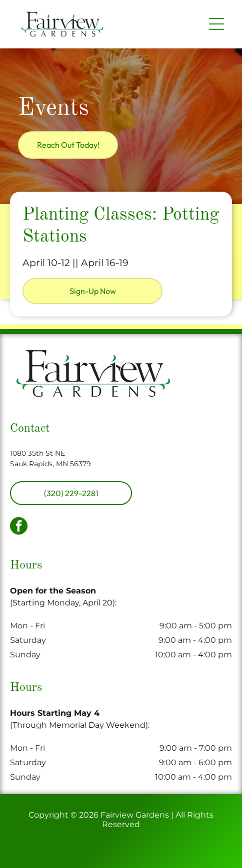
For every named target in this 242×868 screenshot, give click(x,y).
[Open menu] (216, 24)
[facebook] (19, 527)
